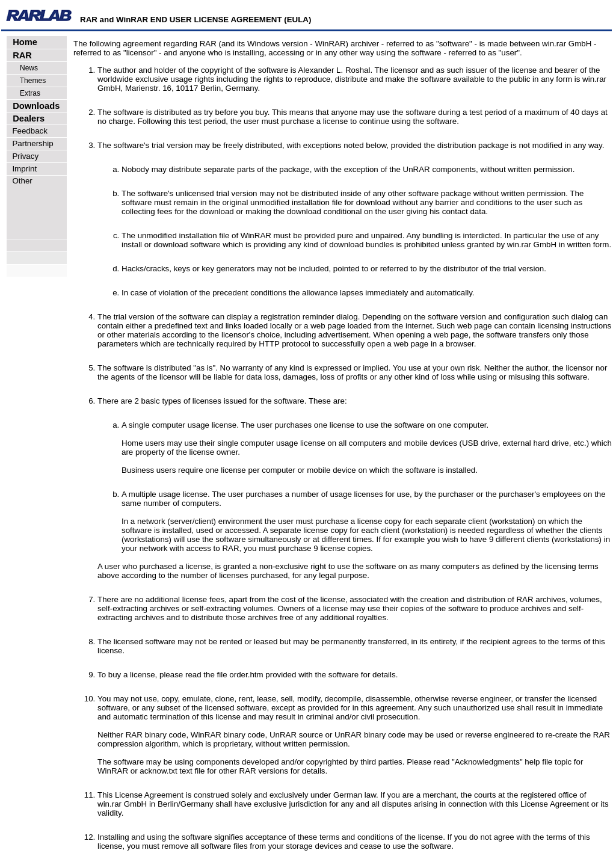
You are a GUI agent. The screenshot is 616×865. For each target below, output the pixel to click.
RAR (20, 55)
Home (23, 42)
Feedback (28, 131)
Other (20, 181)
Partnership (31, 143)
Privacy (23, 156)
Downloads (34, 106)
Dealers (26, 119)
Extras (24, 93)
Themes (27, 81)
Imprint (22, 169)
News (23, 68)
